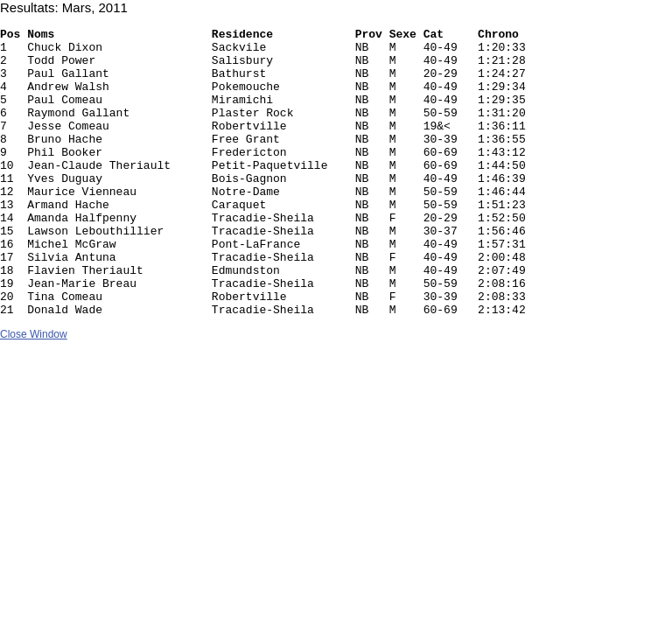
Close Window (34, 392)
